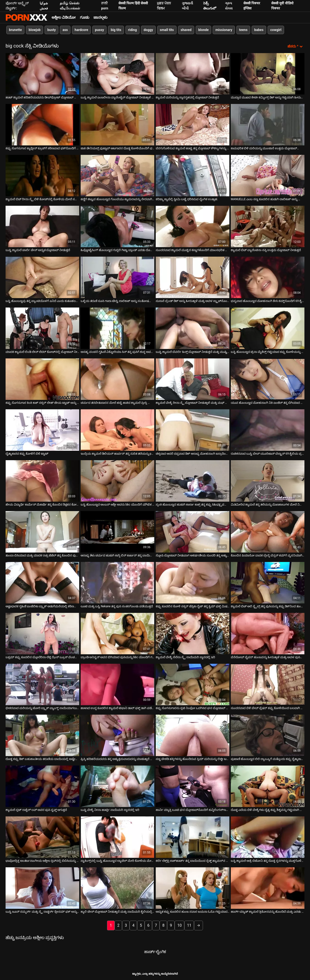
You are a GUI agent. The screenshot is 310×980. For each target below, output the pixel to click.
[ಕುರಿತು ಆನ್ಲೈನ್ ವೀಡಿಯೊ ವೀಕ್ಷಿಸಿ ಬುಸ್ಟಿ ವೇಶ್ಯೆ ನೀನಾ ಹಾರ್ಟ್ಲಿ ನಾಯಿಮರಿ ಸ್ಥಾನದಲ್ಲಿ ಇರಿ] (117, 786)
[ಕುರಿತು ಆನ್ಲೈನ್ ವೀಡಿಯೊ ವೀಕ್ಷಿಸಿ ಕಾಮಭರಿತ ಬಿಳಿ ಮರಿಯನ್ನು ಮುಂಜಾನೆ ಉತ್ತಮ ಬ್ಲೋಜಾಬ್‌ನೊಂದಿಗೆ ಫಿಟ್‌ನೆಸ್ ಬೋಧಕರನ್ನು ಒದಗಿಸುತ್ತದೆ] (268, 124)
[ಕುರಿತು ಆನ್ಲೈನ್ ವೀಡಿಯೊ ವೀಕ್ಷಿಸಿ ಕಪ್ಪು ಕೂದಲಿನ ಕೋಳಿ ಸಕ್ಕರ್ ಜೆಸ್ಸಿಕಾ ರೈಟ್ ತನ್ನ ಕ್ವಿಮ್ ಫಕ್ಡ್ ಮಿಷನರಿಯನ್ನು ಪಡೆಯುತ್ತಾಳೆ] (193, 582)
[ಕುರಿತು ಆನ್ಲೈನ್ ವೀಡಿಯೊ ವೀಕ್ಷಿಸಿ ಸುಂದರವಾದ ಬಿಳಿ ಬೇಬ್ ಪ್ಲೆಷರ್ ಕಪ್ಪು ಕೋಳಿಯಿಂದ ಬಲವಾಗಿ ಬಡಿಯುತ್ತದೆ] (268, 684)
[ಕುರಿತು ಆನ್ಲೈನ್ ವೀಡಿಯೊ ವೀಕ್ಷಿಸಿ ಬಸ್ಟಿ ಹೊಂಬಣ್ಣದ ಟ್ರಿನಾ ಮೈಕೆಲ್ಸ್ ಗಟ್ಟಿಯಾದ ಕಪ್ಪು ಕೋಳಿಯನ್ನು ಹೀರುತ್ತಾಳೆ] (268, 328)
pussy (99, 30)
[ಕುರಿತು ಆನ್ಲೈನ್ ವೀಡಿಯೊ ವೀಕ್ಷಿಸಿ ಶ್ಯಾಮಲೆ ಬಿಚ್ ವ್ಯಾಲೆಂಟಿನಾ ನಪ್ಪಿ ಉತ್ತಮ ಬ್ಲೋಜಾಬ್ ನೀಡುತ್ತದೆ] (268, 226)
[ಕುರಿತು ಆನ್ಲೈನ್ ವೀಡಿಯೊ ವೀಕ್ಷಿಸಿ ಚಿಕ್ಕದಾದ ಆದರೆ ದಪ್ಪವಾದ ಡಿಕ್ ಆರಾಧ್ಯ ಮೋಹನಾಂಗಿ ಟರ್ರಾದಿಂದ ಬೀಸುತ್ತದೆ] (193, 430)
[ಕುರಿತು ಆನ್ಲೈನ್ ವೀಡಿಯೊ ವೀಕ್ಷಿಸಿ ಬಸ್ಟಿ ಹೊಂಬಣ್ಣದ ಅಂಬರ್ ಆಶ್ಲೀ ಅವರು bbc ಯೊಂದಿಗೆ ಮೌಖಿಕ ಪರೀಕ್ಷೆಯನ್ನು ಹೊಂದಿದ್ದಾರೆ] (117, 481)
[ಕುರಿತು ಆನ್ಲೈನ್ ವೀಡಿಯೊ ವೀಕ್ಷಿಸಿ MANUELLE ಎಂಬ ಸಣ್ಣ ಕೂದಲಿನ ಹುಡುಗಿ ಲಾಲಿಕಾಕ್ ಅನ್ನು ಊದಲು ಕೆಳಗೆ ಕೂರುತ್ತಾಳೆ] (268, 175)
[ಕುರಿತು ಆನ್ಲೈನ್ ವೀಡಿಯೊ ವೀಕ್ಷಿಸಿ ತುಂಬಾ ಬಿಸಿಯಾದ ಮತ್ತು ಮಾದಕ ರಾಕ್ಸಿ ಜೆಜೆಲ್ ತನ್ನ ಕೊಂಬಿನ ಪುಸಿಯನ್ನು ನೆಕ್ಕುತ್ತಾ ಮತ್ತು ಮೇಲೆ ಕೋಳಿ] (42, 532)
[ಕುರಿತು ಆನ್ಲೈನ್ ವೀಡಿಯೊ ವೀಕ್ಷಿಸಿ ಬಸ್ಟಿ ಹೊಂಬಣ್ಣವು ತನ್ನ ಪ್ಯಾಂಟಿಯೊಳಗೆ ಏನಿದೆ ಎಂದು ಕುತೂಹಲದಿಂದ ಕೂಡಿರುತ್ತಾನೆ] (42, 277)
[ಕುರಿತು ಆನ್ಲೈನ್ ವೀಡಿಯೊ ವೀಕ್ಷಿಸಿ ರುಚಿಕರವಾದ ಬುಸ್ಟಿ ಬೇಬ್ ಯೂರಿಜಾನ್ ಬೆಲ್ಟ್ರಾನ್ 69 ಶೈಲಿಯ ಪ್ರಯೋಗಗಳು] (268, 430)
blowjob (35, 30)
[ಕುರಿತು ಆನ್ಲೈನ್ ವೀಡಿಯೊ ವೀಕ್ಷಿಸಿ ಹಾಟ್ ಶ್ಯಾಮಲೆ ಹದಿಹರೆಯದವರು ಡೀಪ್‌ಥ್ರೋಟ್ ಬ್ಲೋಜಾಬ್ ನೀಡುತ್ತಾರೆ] (42, 74)
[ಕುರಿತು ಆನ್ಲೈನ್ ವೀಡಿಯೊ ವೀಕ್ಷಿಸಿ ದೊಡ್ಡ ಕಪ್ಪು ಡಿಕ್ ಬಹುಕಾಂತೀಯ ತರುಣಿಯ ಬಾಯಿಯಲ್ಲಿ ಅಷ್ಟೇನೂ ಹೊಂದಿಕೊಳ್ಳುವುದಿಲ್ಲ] (42, 735)
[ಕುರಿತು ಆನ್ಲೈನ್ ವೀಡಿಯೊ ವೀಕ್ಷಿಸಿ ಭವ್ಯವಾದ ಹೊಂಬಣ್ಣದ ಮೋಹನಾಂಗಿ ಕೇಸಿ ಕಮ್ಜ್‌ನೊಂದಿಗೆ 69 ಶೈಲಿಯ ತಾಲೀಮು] (268, 277)
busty (51, 30)
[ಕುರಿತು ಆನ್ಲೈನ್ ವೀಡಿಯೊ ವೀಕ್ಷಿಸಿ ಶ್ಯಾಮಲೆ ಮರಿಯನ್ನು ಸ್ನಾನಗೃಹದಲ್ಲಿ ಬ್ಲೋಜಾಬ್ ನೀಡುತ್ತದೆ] (193, 74)
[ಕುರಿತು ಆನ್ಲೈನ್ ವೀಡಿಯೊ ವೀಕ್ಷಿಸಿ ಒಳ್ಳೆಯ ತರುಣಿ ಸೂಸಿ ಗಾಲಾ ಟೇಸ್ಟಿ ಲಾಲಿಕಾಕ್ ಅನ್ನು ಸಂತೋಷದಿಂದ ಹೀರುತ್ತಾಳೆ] (117, 277)
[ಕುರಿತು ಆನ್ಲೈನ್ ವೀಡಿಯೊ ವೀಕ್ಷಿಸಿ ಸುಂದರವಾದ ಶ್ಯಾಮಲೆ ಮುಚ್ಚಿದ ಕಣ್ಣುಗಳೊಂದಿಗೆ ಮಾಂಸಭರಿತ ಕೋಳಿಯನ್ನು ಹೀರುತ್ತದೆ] (193, 226)
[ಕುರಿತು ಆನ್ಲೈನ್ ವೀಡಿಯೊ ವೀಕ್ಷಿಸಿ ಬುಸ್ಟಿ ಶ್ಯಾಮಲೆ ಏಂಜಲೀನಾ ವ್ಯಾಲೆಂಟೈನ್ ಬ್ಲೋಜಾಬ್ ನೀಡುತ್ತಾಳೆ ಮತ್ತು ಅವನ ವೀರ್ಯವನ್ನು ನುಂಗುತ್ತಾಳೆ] (117, 74)
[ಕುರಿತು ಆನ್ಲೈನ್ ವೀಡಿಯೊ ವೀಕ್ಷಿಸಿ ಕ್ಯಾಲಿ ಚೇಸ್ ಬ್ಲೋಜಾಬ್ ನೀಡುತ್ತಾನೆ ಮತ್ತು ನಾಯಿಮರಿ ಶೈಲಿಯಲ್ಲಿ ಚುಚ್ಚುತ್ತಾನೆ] (117, 888)
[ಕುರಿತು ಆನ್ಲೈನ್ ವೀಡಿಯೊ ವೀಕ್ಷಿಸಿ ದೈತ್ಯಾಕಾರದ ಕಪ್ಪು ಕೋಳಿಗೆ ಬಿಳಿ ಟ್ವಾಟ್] (42, 430)
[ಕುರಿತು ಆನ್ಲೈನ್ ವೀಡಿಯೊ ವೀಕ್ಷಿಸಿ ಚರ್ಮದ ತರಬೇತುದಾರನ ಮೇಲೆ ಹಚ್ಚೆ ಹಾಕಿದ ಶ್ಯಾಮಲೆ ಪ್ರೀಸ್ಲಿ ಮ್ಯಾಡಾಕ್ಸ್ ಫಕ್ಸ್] (117, 379)
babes (259, 30)
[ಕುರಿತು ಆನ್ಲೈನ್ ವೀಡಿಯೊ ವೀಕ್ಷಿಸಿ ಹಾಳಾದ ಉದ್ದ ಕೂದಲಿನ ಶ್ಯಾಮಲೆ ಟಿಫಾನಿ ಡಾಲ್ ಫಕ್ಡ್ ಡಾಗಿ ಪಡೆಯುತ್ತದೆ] (117, 684)
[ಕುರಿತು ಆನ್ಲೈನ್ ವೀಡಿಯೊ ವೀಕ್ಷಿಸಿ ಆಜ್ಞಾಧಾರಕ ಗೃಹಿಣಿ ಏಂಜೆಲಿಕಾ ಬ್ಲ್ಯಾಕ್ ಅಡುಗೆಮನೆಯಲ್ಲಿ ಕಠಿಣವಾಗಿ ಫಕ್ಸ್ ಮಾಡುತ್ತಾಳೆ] (42, 582)
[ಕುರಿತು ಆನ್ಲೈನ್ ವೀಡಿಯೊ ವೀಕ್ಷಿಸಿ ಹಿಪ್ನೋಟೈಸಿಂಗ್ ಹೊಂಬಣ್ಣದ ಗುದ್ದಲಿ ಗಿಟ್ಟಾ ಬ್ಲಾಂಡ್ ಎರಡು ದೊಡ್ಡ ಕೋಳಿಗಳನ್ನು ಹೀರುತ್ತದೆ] (117, 226)
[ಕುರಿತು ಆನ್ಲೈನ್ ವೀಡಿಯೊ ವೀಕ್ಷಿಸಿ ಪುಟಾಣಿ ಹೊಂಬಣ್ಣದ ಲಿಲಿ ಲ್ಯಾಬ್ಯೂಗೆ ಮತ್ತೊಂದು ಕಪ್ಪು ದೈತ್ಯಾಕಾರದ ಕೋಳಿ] (268, 735)
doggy (148, 30)
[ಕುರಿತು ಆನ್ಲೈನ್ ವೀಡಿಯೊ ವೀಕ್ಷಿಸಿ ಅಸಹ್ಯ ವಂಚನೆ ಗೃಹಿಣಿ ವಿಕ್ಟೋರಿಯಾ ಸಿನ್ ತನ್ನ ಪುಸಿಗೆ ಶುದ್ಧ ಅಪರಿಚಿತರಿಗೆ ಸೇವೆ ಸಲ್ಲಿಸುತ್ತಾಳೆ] (117, 328)
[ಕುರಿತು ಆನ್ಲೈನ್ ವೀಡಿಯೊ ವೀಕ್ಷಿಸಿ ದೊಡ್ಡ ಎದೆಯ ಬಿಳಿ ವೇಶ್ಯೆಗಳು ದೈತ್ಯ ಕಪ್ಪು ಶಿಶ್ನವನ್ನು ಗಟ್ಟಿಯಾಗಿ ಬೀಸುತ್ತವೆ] (268, 786)
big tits (116, 30)
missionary (224, 30)
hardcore (81, 30)
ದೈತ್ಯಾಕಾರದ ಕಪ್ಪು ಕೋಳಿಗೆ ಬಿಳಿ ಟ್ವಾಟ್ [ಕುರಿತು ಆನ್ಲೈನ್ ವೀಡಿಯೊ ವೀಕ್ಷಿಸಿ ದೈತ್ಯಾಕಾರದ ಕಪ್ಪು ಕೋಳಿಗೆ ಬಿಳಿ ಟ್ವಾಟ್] (27, 453)
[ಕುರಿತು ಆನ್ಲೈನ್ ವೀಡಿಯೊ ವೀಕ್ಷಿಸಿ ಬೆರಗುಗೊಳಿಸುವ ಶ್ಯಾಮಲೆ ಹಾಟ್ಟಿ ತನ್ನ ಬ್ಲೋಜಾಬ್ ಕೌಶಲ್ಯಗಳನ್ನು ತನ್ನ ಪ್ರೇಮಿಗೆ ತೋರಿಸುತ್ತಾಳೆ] (193, 124)
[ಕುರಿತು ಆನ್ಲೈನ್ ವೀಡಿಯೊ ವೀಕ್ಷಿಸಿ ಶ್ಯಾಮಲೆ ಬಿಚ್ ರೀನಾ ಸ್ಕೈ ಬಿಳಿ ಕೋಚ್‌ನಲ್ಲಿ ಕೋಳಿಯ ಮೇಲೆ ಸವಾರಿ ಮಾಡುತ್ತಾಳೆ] (42, 175)
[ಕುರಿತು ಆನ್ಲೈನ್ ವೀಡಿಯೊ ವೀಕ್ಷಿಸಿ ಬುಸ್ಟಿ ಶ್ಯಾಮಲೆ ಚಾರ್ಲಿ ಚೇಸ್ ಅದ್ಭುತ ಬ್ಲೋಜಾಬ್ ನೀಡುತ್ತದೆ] (42, 226)
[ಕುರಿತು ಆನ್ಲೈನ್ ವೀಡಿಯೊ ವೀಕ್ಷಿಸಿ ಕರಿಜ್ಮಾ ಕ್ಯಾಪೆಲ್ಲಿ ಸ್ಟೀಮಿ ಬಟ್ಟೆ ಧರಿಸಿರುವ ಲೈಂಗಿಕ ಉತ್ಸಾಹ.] (193, 175)
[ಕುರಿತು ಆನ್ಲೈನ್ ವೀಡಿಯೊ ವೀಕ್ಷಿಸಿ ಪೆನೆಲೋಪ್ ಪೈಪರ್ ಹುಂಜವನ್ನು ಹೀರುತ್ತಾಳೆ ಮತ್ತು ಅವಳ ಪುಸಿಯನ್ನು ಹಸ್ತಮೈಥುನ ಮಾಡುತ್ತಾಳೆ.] (268, 633)
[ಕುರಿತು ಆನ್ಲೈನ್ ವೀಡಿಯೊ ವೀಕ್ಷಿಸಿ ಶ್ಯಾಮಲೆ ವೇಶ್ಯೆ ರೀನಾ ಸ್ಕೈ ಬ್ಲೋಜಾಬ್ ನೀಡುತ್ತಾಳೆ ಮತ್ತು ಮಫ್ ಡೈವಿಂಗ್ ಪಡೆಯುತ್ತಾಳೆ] (193, 379)
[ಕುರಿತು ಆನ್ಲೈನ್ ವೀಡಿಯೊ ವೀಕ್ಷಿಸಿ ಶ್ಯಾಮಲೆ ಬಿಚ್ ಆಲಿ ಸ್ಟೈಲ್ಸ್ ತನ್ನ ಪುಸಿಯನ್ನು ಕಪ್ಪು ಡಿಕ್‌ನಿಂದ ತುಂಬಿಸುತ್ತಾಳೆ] (268, 582)
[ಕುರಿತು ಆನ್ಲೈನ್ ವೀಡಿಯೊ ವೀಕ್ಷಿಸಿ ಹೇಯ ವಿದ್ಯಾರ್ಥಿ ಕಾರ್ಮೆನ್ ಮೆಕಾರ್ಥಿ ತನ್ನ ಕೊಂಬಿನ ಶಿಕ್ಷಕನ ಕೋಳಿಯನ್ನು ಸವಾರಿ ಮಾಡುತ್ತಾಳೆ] (42, 481)
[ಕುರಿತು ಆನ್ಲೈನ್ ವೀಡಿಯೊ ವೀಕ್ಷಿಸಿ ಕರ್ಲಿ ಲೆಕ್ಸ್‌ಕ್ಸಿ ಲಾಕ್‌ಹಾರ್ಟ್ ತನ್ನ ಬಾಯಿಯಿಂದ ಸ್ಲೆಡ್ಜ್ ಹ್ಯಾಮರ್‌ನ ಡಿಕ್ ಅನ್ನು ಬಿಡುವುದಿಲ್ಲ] (193, 837)
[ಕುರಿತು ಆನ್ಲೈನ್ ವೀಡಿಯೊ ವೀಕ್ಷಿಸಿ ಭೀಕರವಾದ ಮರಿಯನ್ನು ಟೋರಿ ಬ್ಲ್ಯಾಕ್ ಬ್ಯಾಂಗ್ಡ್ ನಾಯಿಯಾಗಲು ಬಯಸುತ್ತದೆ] (42, 684)
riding (132, 30)
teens (243, 30)
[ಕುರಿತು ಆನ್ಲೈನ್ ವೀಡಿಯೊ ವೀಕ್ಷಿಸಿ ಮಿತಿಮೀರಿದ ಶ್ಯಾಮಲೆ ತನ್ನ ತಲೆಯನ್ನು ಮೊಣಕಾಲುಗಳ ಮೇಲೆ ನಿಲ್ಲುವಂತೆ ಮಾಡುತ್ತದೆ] (268, 481)
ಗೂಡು (85, 17)
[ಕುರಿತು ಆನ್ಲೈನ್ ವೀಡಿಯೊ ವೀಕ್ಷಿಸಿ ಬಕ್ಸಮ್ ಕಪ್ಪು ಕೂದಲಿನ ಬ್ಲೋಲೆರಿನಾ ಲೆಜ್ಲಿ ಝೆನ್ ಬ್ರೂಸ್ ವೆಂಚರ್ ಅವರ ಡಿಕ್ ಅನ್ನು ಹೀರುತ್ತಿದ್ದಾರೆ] (42, 633)
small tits (167, 30)
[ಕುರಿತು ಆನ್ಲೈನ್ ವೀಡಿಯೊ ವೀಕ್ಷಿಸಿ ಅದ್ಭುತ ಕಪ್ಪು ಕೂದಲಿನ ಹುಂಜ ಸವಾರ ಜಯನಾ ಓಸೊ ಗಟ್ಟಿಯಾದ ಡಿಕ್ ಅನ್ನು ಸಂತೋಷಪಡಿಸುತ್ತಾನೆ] (193, 888)
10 (179, 925)
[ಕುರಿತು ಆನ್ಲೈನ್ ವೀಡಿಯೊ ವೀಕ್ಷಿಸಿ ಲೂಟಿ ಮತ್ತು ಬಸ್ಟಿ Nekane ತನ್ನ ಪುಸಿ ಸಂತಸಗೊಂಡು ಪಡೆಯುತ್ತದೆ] (117, 582)
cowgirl (276, 30)
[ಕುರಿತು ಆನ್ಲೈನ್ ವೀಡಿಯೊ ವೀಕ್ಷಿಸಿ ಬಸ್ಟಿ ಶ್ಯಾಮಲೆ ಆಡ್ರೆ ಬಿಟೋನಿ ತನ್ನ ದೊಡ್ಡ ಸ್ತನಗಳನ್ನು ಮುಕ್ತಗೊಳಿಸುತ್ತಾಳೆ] (268, 837)
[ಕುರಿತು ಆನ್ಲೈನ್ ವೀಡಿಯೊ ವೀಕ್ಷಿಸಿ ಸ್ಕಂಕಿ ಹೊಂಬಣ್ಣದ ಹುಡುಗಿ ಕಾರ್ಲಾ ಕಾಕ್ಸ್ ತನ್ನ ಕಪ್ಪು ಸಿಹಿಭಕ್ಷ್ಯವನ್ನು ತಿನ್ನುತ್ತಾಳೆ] (193, 481)
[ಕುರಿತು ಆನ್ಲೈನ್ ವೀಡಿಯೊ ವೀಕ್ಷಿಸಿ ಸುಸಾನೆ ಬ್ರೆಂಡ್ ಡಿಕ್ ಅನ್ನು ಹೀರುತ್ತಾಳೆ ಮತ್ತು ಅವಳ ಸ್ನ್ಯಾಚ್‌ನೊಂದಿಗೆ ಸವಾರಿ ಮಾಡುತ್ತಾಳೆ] (193, 277)
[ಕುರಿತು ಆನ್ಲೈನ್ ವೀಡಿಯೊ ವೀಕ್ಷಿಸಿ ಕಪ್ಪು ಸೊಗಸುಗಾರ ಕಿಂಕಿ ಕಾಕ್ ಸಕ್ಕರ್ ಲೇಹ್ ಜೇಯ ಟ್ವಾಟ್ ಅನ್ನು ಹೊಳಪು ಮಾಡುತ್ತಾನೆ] (42, 379)
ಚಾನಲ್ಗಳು (101, 17)
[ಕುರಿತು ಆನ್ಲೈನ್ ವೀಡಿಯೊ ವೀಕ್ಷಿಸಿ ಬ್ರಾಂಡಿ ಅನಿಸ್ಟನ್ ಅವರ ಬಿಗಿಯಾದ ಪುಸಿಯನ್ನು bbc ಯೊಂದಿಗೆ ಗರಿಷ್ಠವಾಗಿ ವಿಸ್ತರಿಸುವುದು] (117, 633)
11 (189, 925)
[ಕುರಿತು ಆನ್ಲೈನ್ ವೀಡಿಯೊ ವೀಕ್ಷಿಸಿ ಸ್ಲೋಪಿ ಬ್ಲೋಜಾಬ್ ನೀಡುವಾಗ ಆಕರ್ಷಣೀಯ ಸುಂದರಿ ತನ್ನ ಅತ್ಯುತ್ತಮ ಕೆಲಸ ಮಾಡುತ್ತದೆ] (193, 532)
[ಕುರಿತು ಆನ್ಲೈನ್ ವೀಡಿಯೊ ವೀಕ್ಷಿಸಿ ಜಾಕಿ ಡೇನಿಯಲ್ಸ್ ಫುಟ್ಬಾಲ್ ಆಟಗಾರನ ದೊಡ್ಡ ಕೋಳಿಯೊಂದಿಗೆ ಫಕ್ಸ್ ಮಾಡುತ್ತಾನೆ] (117, 124)
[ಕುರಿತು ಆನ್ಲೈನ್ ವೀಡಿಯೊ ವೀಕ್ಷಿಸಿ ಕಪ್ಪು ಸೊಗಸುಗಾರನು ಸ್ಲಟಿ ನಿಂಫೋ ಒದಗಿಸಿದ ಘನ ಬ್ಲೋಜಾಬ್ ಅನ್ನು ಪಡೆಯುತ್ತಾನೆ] (193, 684)
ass (65, 30)
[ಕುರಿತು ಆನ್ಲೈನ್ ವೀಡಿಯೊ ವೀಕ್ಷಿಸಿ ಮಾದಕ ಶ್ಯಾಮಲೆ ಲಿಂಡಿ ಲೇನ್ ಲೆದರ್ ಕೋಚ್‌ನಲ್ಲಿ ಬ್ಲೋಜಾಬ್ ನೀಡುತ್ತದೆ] (42, 328)
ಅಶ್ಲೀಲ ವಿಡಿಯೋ (64, 17)
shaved (186, 30)
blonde (204, 30)
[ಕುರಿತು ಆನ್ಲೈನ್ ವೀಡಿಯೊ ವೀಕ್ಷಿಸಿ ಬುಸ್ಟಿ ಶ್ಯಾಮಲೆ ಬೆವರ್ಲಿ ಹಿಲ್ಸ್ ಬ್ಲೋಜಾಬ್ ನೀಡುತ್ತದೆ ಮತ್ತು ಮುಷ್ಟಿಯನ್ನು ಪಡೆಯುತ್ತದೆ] (193, 328)
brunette (15, 30)
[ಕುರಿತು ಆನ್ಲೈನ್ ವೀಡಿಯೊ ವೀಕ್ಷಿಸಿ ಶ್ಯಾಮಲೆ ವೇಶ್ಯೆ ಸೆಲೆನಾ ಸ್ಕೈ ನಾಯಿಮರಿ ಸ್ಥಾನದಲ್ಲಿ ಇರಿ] (193, 633)
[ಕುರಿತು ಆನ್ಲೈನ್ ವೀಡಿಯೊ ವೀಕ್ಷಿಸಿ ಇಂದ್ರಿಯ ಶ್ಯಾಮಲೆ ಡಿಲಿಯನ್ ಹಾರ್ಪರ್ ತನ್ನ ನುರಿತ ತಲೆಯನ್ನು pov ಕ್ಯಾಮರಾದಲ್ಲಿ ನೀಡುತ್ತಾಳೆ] (117, 430)
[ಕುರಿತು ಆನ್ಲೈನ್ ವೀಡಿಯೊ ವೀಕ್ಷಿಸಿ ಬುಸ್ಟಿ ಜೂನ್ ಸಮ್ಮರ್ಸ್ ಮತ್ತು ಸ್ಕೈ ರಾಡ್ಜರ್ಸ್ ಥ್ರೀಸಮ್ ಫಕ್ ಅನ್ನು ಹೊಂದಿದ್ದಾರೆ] (42, 888)
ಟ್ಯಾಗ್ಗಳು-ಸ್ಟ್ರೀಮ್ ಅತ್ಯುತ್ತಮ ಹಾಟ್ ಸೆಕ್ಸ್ (26, 17)
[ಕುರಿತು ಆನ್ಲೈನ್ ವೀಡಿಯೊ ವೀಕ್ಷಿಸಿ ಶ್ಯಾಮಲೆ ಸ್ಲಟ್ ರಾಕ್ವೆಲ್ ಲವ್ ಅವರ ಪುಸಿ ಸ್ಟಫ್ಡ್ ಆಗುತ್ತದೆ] (42, 786)
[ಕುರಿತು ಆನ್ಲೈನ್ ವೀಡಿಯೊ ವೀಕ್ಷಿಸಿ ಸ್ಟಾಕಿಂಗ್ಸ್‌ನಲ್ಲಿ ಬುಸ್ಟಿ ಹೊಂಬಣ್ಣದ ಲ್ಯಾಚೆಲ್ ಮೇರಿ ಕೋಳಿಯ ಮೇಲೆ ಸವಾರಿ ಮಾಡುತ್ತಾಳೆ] (117, 837)
